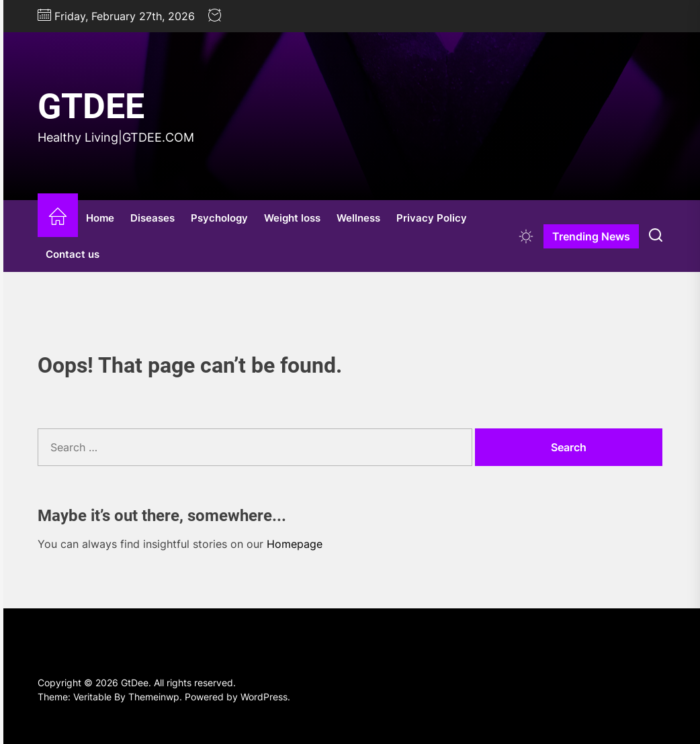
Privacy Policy (432, 218)
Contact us (73, 254)
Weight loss (292, 218)
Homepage (295, 544)
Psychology (219, 218)
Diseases (152, 218)
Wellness (358, 218)
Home (100, 218)
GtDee (91, 106)
